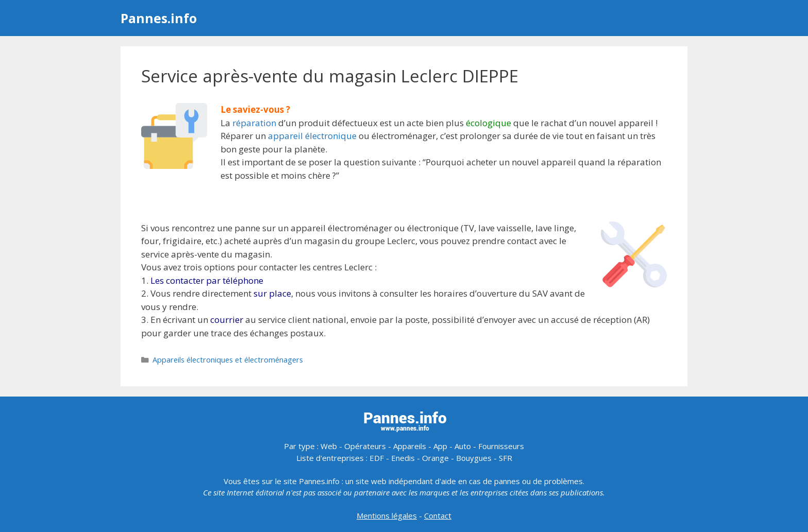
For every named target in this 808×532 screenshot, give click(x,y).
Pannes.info (159, 18)
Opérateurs (365, 446)
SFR (506, 458)
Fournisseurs (501, 446)
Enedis (403, 458)
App (440, 446)
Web (329, 446)
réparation (254, 123)
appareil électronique (312, 136)
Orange (435, 458)
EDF (377, 458)
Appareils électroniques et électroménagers (228, 360)
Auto (463, 446)
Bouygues (474, 458)
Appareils (410, 446)
